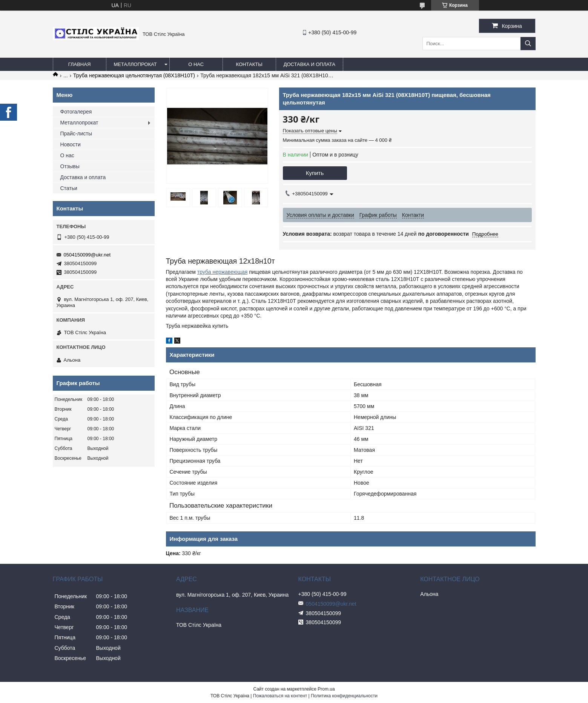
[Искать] (528, 44)
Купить (315, 173)
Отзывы (70, 166)
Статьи (69, 188)
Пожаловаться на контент (280, 696)
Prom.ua (326, 689)
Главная (80, 64)
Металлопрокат (135, 64)
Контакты (249, 64)
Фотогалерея (76, 112)
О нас (196, 64)
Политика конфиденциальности (344, 696)
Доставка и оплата (309, 64)
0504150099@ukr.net (87, 255)
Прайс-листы (76, 134)
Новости (71, 144)
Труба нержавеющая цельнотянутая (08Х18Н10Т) (134, 75)
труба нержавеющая (222, 272)
